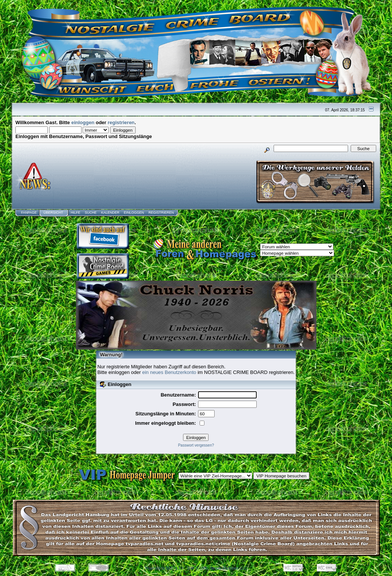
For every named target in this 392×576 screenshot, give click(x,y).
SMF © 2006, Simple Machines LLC (217, 568)
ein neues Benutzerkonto (169, 372)
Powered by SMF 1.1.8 (165, 568)
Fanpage (29, 213)
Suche (91, 213)
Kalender (110, 213)
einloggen (83, 122)
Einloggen (134, 213)
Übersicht (53, 213)
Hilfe (76, 213)
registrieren (121, 122)
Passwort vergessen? (196, 445)
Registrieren (161, 213)
